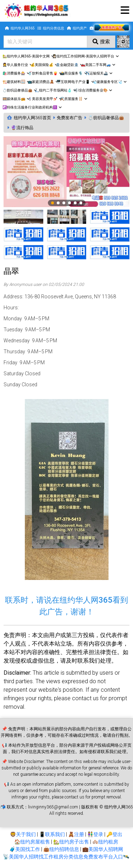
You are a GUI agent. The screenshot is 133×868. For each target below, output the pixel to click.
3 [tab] (64, 203)
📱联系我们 (52, 834)
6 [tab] (81, 203)
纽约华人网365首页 (32, 118)
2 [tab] (59, 203)
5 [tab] (76, 203)
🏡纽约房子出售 (71, 842)
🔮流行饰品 (22, 128)
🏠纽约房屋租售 (32, 842)
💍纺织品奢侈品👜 (106, 118)
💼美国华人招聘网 (103, 849)
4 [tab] (70, 203)
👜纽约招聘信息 (61, 849)
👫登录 (95, 834)
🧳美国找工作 (25, 849)
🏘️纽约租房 (105, 842)
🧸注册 (76, 834)
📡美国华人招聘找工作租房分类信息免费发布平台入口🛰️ (66, 857)
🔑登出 (114, 834)
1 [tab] (53, 203)
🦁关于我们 (23, 834)
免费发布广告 (70, 118)
